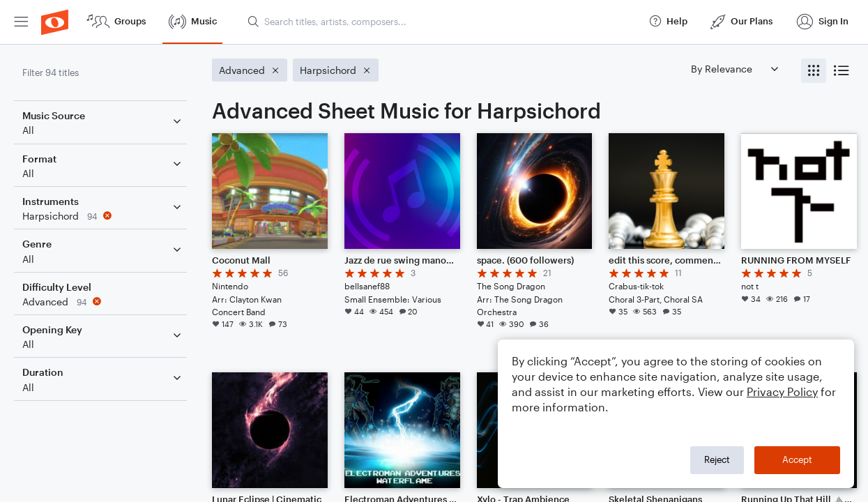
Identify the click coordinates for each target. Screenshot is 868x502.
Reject (717, 459)
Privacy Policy (782, 391)
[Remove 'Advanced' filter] (103, 302)
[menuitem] (21, 22)
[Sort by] (734, 69)
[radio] (814, 71)
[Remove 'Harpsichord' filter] (103, 216)
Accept (797, 459)
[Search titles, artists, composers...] (442, 22)
